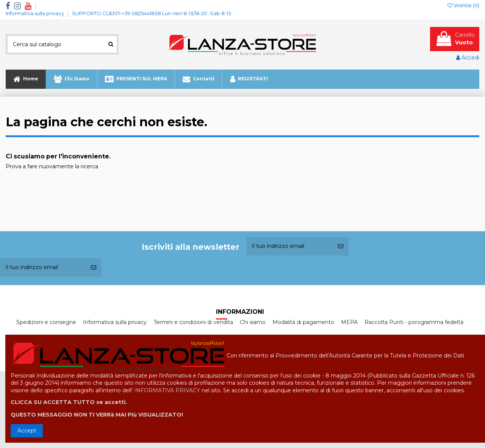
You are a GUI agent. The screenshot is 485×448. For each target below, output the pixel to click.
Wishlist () (463, 5)
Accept (27, 431)
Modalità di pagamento (303, 322)
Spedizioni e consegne (46, 322)
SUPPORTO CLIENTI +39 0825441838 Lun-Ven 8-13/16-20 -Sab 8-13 (152, 13)
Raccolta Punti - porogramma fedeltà (414, 322)
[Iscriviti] (341, 246)
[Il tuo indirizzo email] (289, 246)
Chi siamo (253, 322)
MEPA (349, 322)
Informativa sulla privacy (35, 13)
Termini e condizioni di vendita (193, 322)
